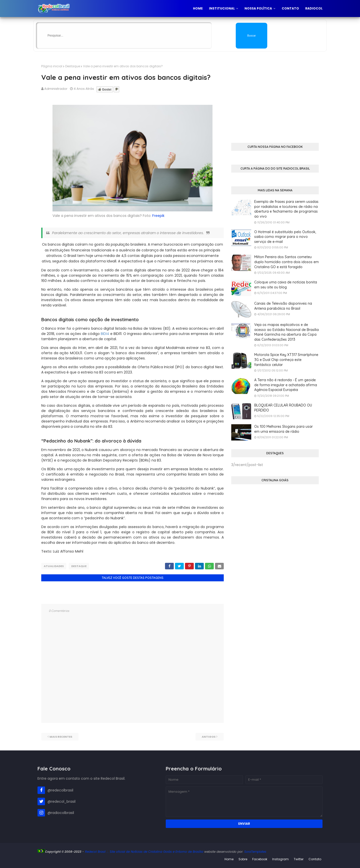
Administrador (56, 89)
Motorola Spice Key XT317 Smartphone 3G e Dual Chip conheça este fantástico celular (286, 360)
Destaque (73, 66)
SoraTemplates (255, 852)
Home (229, 859)
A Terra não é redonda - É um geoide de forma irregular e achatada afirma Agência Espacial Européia (286, 385)
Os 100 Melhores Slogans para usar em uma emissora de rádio (283, 429)
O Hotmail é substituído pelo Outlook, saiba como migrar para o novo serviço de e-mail (285, 237)
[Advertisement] (275, 99)
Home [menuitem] (198, 8)
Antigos (209, 737)
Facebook (260, 859)
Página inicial (52, 66)
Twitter (299, 859)
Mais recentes (61, 737)
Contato (315, 859)
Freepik (158, 216)
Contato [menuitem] (290, 8)
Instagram (280, 859)
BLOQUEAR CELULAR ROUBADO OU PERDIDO (283, 408)
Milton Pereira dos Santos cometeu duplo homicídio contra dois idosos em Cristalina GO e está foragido (286, 262)
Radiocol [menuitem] (314, 8)
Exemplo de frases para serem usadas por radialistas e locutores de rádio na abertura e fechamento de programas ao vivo (286, 209)
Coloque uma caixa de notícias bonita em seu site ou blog (286, 285)
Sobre (243, 859)
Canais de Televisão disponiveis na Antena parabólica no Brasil (283, 306)
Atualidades (54, 566)
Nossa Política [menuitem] (258, 8)
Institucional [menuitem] (222, 8)
